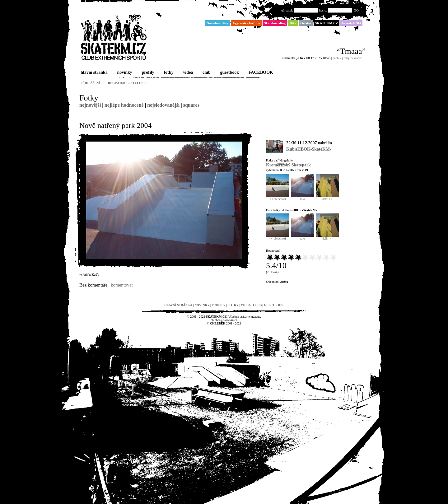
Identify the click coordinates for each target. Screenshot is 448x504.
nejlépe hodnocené (124, 105)
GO (356, 10)
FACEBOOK (260, 73)
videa (187, 73)
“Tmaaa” (351, 51)
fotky (168, 73)
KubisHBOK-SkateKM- (309, 149)
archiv (337, 58)
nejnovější (90, 105)
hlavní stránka (93, 73)
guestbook (229, 73)
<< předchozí (278, 198)
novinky (124, 73)
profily (147, 73)
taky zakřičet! (353, 58)
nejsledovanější (163, 105)
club (206, 73)
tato (303, 198)
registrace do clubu (127, 83)
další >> (327, 198)
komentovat (122, 285)
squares (191, 105)
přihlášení (90, 83)
